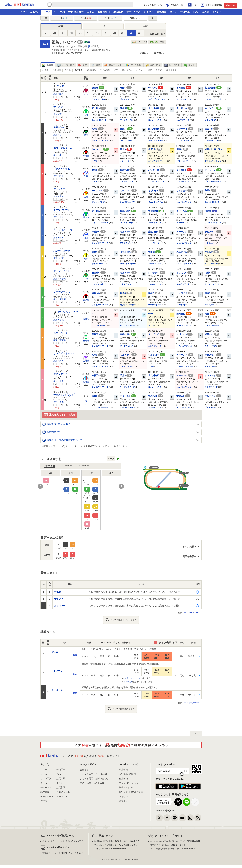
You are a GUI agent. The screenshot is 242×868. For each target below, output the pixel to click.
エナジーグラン (62, 271)
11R (132, 33)
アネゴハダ (181, 305)
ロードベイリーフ (63, 230)
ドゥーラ (180, 223)
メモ (116, 70)
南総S (211, 293)
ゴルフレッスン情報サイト (116, 845)
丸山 (86, 94)
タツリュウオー (211, 264)
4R (72, 33)
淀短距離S (156, 232)
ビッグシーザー (155, 243)
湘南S (182, 149)
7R (97, 33)
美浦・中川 (58, 155)
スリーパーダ (61, 333)
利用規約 (123, 778)
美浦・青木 (58, 402)
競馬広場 (61, 778)
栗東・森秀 (58, 94)
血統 (150, 70)
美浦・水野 (58, 381)
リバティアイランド (213, 223)
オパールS (185, 334)
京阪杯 (155, 252)
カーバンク (128, 190)
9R (114, 33)
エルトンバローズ (184, 99)
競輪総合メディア (63, 853)
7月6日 (62, 18)
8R (106, 33)
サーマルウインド (212, 284)
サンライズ (185, 293)
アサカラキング (98, 202)
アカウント (62, 797)
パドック (140, 70)
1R (46, 33)
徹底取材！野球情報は (117, 841)
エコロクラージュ (99, 325)
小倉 (103, 26)
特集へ (144, 53)
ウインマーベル (98, 99)
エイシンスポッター (100, 120)
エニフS (212, 129)
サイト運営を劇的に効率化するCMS (173, 849)
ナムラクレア (210, 120)
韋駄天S (99, 232)
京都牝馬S (128, 334)
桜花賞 (211, 211)
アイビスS (128, 396)
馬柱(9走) (92, 70)
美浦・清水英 (59, 299)
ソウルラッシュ (155, 223)
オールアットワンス (128, 407)
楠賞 (210, 314)
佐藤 (86, 176)
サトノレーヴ (97, 264)
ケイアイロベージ (127, 387)
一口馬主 (185, 12)
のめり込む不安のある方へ (93, 783)
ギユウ (151, 325)
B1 (93, 314)
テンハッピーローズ (100, 407)
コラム (91, 12)
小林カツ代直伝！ (110, 849)
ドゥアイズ (125, 99)
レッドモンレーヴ (184, 181)
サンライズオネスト (64, 353)
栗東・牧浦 (58, 258)
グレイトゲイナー (184, 264)
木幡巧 (86, 319)
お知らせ (84, 770)
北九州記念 (213, 88)
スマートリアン (126, 181)
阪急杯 (98, 88)
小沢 (86, 279)
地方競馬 (118, 12)
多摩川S (155, 149)
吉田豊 (86, 361)
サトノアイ (59, 107)
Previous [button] (40, 486)
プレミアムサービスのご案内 (94, 774)
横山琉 (86, 217)
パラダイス (157, 170)
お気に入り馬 (63, 792)
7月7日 (86, 18)
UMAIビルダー (76, 12)
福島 (61, 26)
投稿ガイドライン (128, 787)
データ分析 (133, 65)
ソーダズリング (126, 346)
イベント (217, 12)
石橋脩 (86, 341)
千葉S (126, 375)
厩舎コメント (113, 65)
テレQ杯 (212, 252)
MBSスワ (156, 88)
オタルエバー (210, 243)
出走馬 (45, 70)
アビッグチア (61, 374)
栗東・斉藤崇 (59, 340)
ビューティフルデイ (157, 181)
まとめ (205, 12)
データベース (133, 12)
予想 (62, 12)
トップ (24, 12)
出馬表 (48, 65)
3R (63, 33)
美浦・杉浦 (58, 176)
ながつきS (156, 190)
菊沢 (86, 259)
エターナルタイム (63, 148)
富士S (126, 149)
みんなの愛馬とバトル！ (63, 841)
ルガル (95, 161)
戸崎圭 (86, 156)
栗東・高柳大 (59, 279)
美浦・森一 (58, 114)
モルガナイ (100, 190)
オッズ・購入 (66, 65)
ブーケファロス (62, 292)
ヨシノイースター (156, 120)
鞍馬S (98, 129)
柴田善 (86, 382)
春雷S (98, 252)
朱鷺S (98, 396)
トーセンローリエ (63, 210)
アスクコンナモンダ (213, 161)
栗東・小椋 (58, 320)
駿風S (126, 293)
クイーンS (185, 211)
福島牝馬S (128, 211)
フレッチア (59, 189)
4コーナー (84, 466)
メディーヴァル (183, 407)
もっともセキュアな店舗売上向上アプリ (175, 841)
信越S (211, 273)
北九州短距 (157, 108)
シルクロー (100, 149)
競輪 (230, 5)
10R (123, 33)
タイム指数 (105, 70)
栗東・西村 (58, 135)
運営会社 (123, 801)
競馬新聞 (162, 12)
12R (140, 33)
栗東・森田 (58, 238)
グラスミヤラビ (62, 169)
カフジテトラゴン (127, 305)
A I (55, 12)
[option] (81, 500)
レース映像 (172, 65)
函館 (145, 26)
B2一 (151, 314)
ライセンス (124, 797)
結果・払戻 (153, 65)
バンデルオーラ (62, 251)
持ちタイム (127, 70)
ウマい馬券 (46, 778)
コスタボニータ (126, 223)
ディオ (95, 181)
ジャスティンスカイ (100, 140)
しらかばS (185, 190)
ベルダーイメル (211, 140)
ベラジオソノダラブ (66, 312)
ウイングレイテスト (157, 99)
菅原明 (86, 300)
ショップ (149, 12)
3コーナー (67, 466)
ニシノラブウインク (157, 161)
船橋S (154, 293)
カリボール (59, 127)
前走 (75, 655)
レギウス (128, 682)
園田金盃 (184, 314)
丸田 (86, 115)
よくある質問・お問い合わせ (94, 778)
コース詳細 (139, 42)
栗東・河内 (58, 361)
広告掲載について (128, 774)
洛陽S (126, 88)
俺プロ (173, 12)
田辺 (86, 238)
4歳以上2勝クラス (214, 149)
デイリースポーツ (192, 613)
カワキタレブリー (184, 161)
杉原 (86, 135)
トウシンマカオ (155, 264)
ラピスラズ (213, 232)
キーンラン (213, 108)
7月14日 (135, 18)
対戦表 (159, 70)
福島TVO (127, 170)
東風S (98, 170)
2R (54, 33)
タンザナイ (185, 108)
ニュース (35, 12)
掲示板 (189, 65)
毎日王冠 (184, 88)
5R (80, 33)
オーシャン (213, 170)
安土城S (99, 108)
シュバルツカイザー (128, 202)
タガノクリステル (156, 202)
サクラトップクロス (128, 325)
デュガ (59, 86)
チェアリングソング (64, 395)
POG (196, 12)
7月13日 (110, 18)
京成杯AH (156, 211)
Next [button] (121, 486)
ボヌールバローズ (212, 325)
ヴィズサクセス (211, 407)
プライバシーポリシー (130, 783)
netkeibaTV (104, 12)
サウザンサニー (155, 305)
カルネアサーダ (183, 120)
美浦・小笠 (58, 217)
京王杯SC (184, 170)
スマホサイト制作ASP (168, 845)
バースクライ (210, 305)
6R (89, 33)
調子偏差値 (171, 70)
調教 (96, 65)
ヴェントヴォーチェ (213, 181)
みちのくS (185, 252)
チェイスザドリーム (100, 243)
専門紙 (68, 70)
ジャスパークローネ (213, 99)
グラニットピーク (132, 678)
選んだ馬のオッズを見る (59, 415)
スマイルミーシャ (184, 325)
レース (47, 12)
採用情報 (123, 770)
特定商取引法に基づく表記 (132, 792)
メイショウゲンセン (185, 346)
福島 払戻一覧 (156, 34)
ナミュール (125, 161)
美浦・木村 (58, 196)
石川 (86, 197)
